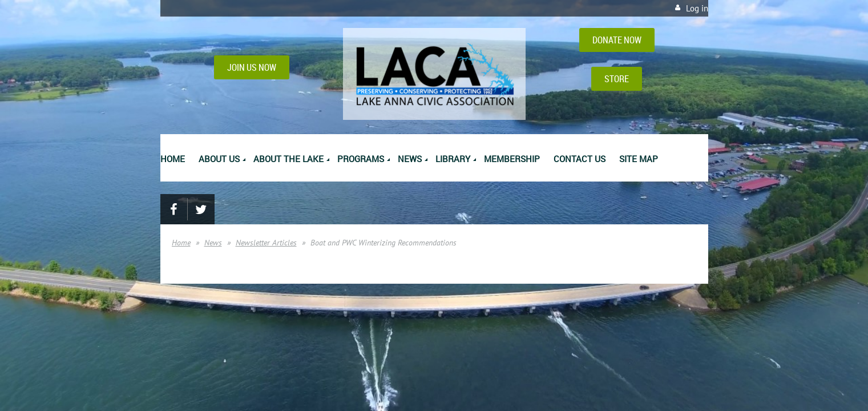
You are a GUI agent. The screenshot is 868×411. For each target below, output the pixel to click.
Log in (697, 8)
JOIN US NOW (252, 67)
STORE (617, 79)
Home (181, 243)
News (213, 243)
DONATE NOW (617, 40)
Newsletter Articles (266, 243)
